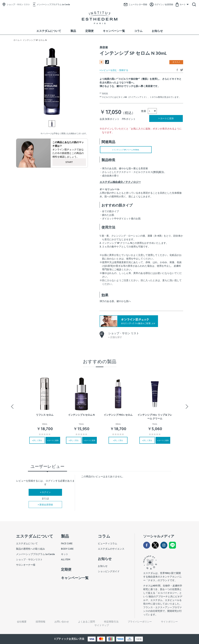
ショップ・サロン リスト (18, 4)
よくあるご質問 (86, 622)
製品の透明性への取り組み (30, 549)
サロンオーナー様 (26, 565)
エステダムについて (49, 31)
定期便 (89, 31)
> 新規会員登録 (45, 505)
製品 (73, 31)
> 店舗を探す (115, 337)
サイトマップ (102, 625)
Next (186, 407)
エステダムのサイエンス (111, 549)
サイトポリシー (169, 622)
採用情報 (40, 622)
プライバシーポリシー (140, 622)
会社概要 (22, 622)
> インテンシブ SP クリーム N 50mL (126, 150)
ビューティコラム (108, 543)
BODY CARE (67, 549)
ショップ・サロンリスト (29, 559)
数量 (144, 111)
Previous (13, 407)
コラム (138, 31)
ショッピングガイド (109, 571)
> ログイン (45, 492)
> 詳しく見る (37, 440)
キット (65, 554)
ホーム (17, 40)
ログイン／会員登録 (164, 4)
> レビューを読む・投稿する (114, 70)
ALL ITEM (66, 559)
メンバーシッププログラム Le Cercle (53, 4)
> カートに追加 (53, 440)
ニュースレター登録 (138, 4)
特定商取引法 (111, 622)
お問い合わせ (62, 622)
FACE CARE (67, 543)
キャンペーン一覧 (114, 31)
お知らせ (157, 31)
